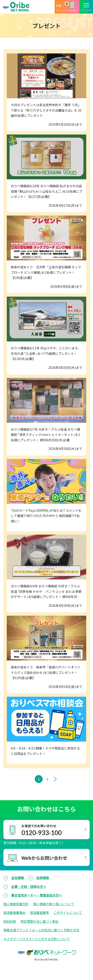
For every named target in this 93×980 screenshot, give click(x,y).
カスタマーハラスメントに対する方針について (37, 939)
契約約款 (10, 921)
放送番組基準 (40, 913)
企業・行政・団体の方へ (29, 886)
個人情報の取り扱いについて (54, 904)
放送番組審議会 (14, 913)
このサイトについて (68, 913)
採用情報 (43, 878)
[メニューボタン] (86, 7)
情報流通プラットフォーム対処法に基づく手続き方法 (41, 930)
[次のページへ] (56, 779)
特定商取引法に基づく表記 (40, 921)
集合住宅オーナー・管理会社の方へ (37, 895)
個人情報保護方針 (16, 904)
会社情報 (18, 878)
